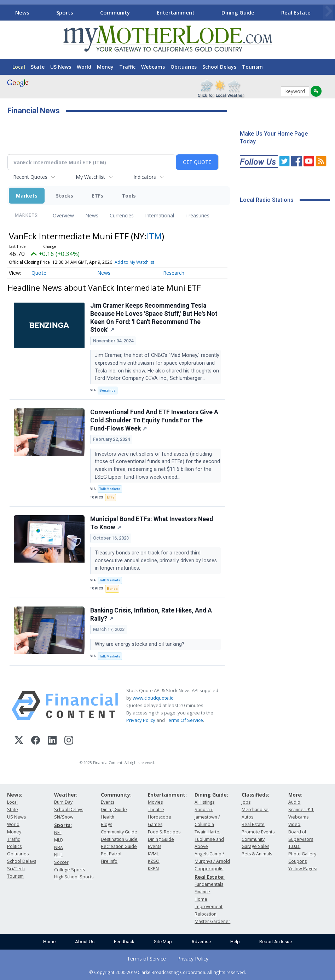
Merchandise (255, 810)
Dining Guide (238, 12)
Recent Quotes (30, 177)
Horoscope (160, 817)
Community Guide (119, 832)
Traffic (127, 67)
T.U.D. (294, 846)
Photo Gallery (302, 854)
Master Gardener (212, 921)
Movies (155, 802)
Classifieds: (255, 795)
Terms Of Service (184, 720)
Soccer (61, 862)
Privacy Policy (141, 720)
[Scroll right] (328, 12)
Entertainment (176, 12)
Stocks (65, 196)
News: (15, 795)
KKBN (153, 869)
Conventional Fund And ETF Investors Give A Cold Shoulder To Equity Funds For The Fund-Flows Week (154, 420)
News (22, 12)
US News (61, 67)
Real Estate (296, 12)
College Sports (70, 870)
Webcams (153, 67)
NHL (58, 855)
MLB (59, 840)
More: (295, 795)
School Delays (219, 67)
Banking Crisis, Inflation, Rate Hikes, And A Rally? (151, 614)
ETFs (97, 196)
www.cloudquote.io (153, 698)
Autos (247, 817)
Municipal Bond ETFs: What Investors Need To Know (152, 523)
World (84, 67)
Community (115, 12)
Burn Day (63, 802)
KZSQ (154, 861)
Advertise (201, 942)
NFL (58, 833)
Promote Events (258, 832)
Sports (65, 12)
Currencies (122, 215)
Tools (129, 196)
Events (108, 802)
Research (174, 273)
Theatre (156, 810)
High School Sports (74, 877)
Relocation (206, 914)
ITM (154, 236)
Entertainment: (167, 795)
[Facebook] (36, 741)
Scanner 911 (301, 810)
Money (105, 67)
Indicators (145, 177)
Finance (202, 892)
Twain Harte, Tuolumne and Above (209, 839)
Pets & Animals (257, 854)
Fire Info (109, 861)
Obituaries (184, 67)
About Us (85, 942)
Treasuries (197, 215)
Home (49, 942)
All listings (204, 802)
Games (155, 824)
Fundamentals (209, 884)
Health (108, 817)
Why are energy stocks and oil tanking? (140, 644)
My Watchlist (90, 177)
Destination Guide (119, 839)
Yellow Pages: (303, 869)
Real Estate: (210, 877)
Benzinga (108, 390)
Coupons (298, 861)
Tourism (252, 67)
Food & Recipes (164, 832)
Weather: (66, 795)
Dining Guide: (211, 795)
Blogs (106, 824)
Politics (14, 846)
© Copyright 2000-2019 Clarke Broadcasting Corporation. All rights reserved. (167, 972)
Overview (63, 215)
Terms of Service (146, 959)
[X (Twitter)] (19, 741)
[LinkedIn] (52, 741)
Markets (27, 196)
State (38, 67)
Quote (39, 273)
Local (19, 67)
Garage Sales (255, 846)
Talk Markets (110, 489)
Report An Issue (276, 942)
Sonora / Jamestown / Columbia (207, 817)
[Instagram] (69, 741)
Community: (116, 795)
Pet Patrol (111, 854)
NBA (59, 847)
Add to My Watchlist (134, 262)
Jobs (246, 802)
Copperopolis (209, 869)
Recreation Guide (119, 846)
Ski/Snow (64, 817)
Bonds (112, 589)
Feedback (124, 942)
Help (235, 942)
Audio (294, 802)
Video (294, 824)
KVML (153, 854)
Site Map (163, 942)
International (160, 215)
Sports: (63, 825)
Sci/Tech (16, 869)
